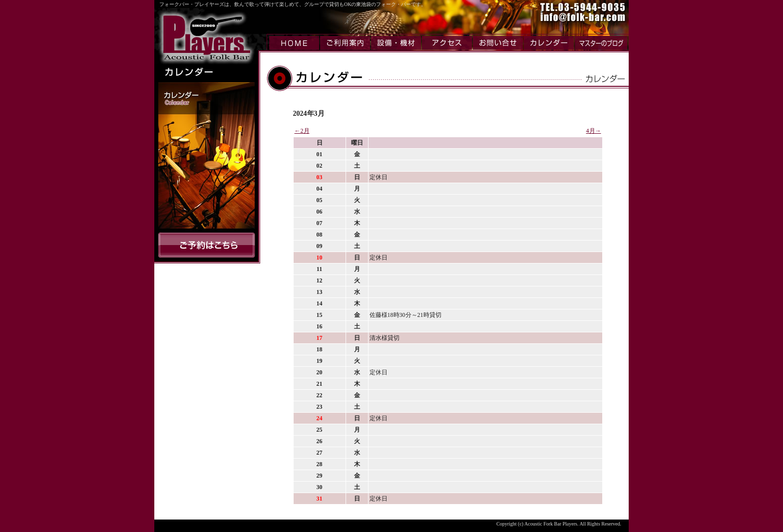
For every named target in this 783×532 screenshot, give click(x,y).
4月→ (594, 131)
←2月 (302, 131)
